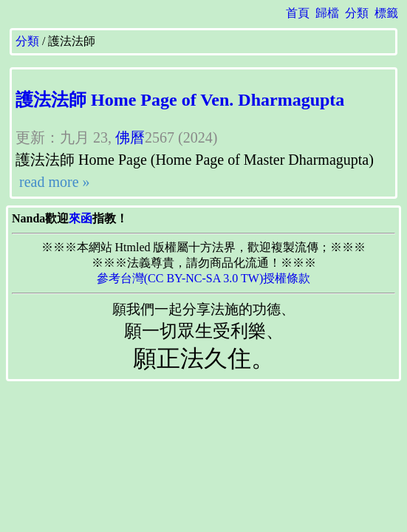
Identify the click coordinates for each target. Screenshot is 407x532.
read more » (53, 182)
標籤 (386, 13)
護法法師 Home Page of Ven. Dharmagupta (180, 100)
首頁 (298, 13)
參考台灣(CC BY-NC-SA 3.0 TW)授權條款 (204, 278)
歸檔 (327, 13)
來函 (81, 218)
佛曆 (130, 137)
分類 (357, 13)
